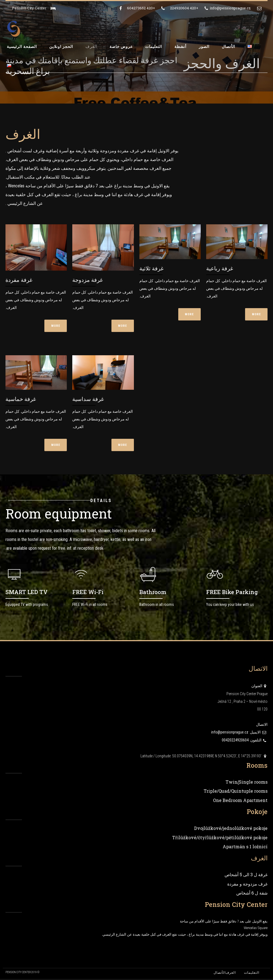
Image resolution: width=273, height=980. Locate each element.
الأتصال (229, 47)
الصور (204, 47)
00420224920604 (235, 741)
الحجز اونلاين (61, 47)
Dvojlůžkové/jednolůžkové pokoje (231, 829)
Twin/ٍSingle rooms (247, 783)
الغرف (91, 47)
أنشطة (180, 47)
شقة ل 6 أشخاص (252, 894)
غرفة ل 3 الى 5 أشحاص (246, 876)
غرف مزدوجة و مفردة (247, 885)
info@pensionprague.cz (230, 733)
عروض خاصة (121, 47)
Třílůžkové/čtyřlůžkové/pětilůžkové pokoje (220, 839)
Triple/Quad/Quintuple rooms (236, 792)
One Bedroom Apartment (240, 801)
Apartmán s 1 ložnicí (245, 848)
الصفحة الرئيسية (22, 47)
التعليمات (154, 47)
